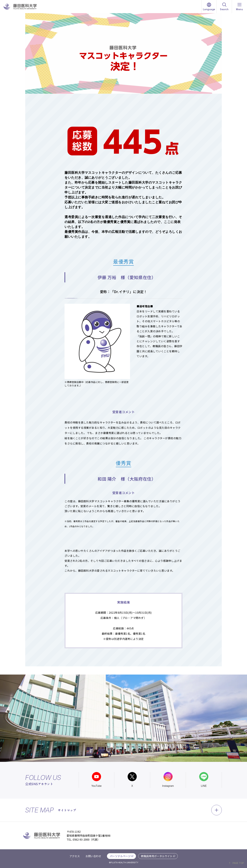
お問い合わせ (93, 856)
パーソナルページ (120, 856)
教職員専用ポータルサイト (157, 856)
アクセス (75, 856)
